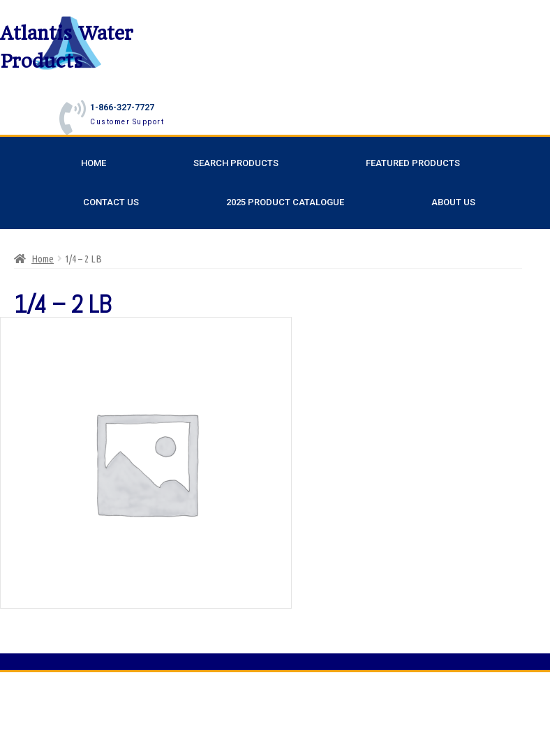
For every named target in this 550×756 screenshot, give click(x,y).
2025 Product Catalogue (285, 202)
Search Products (236, 163)
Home (94, 163)
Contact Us (111, 202)
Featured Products (413, 163)
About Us (453, 202)
